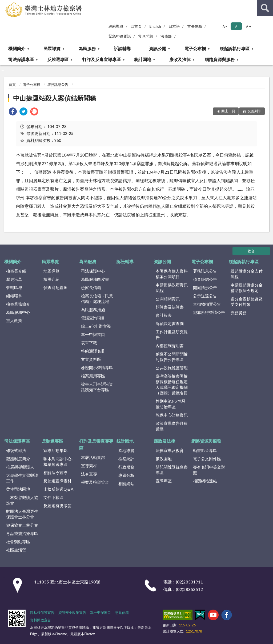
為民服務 (87, 48)
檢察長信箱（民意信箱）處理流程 (97, 299)
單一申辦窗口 (93, 334)
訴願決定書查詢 (170, 323)
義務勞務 (239, 313)
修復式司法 (16, 450)
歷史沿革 (14, 279)
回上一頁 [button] (228, 111)
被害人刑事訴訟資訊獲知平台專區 (97, 387)
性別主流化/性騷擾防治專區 (171, 404)
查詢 (265, 8)
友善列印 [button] (254, 111)
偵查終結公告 (205, 279)
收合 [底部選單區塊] (251, 251)
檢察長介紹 (16, 271)
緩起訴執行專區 (235, 48)
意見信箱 (122, 613)
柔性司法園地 (18, 489)
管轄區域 (14, 287)
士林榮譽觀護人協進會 (22, 500)
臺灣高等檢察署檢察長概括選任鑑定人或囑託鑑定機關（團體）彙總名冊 (172, 384)
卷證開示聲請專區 (97, 367)
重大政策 (14, 321)
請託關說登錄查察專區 (172, 470)
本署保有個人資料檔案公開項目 (172, 274)
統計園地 (143, 59)
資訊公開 (158, 48)
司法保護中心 (93, 271)
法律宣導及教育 (170, 450)
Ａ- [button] (224, 26)
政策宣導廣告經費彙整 (172, 426)
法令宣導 (89, 474)
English (155, 26)
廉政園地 (164, 459)
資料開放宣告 (41, 620)
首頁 (12, 85)
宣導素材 (89, 466)
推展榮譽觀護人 (20, 467)
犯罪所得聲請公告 (209, 312)
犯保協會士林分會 (22, 525)
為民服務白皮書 (95, 279)
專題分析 (126, 475)
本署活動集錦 (93, 457)
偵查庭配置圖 (55, 287)
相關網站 (126, 483)
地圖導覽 (51, 271)
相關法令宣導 (55, 473)
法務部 (166, 36)
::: (4, 4)
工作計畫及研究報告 (172, 335)
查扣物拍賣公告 (207, 304)
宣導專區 (164, 481)
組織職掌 (14, 296)
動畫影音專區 (205, 450)
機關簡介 (17, 48)
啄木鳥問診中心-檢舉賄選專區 (58, 461)
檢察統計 (126, 459)
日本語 (174, 26)
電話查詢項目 (93, 318)
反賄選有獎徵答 (57, 506)
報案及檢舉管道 (95, 482)
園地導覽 (126, 450)
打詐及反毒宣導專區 (102, 59)
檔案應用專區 (93, 376)
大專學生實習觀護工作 (22, 478)
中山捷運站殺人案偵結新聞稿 (55, 98)
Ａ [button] (236, 26)
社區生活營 (16, 550)
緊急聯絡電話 (120, 36)
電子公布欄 (195, 48)
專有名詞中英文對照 (209, 470)
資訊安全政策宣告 (72, 613)
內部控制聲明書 (170, 346)
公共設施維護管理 (172, 368)
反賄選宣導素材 (57, 481)
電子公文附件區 (207, 459)
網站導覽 (116, 26)
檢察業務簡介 (18, 304)
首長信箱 (195, 26)
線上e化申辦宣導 (96, 326)
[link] (13, 112)
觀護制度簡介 (18, 459)
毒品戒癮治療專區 (22, 533)
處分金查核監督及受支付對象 (247, 301)
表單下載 (89, 343)
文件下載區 (53, 497)
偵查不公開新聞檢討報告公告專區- (172, 357)
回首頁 (136, 26)
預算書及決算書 (170, 307)
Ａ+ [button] (248, 26)
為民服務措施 (93, 310)
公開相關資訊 (168, 299)
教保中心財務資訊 (172, 415)
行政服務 (126, 467)
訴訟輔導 (122, 48)
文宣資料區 (91, 359)
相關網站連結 (205, 481)
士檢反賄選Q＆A (58, 489)
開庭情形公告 (205, 287)
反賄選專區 (58, 59)
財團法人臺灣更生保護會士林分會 (22, 514)
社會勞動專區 (18, 542)
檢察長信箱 (91, 287)
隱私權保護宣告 (42, 613)
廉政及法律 (180, 59)
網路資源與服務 (220, 59)
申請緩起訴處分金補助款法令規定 (247, 288)
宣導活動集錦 (55, 450)
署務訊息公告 (58, 85)
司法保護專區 (21, 59)
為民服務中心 (18, 312)
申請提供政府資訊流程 (172, 288)
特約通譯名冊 (93, 351)
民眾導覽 (52, 48)
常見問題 (146, 36)
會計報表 (164, 315)
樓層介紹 (51, 279)
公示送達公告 (205, 296)
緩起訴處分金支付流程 (247, 274)
